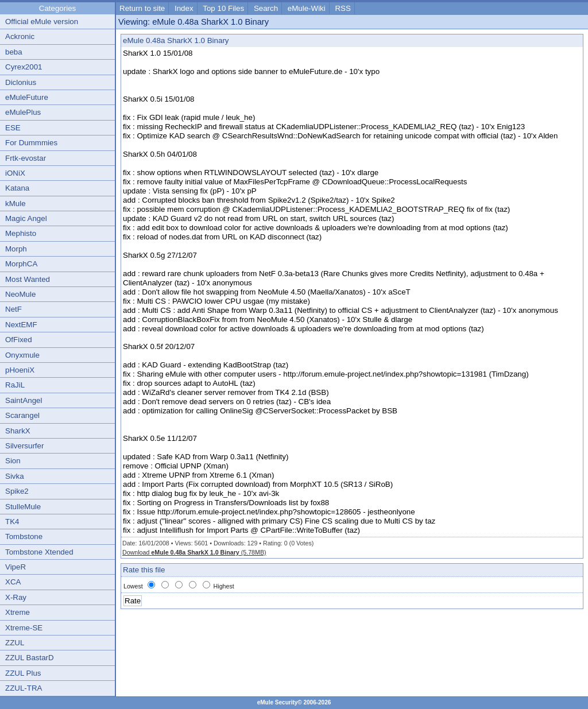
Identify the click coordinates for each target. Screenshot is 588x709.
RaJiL (15, 385)
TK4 (12, 522)
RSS (343, 8)
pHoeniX (20, 370)
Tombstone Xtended (39, 552)
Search (266, 8)
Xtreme (18, 612)
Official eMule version (42, 22)
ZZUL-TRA (24, 688)
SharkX (18, 431)
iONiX (15, 173)
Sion (13, 461)
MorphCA (21, 264)
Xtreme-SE (24, 628)
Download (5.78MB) (194, 552)
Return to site (142, 8)
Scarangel (22, 415)
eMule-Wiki (307, 8)
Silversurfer (24, 446)
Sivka (15, 476)
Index (184, 8)
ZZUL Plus (23, 673)
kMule (16, 204)
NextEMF (21, 325)
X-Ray (16, 597)
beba (14, 52)
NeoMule (20, 294)
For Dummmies (31, 143)
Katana (17, 188)
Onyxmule (22, 355)
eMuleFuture (27, 97)
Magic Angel (26, 218)
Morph (16, 249)
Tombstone (24, 536)
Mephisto (21, 233)
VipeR (16, 567)
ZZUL (15, 643)
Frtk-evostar (26, 158)
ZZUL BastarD (30, 658)
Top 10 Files (223, 8)
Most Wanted (28, 279)
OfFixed (19, 340)
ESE (13, 128)
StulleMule (23, 507)
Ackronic (20, 36)
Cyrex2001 (24, 67)
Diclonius (21, 82)
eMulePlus (23, 112)
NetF (13, 309)
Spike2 (17, 491)
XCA (13, 582)
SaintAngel (24, 400)
